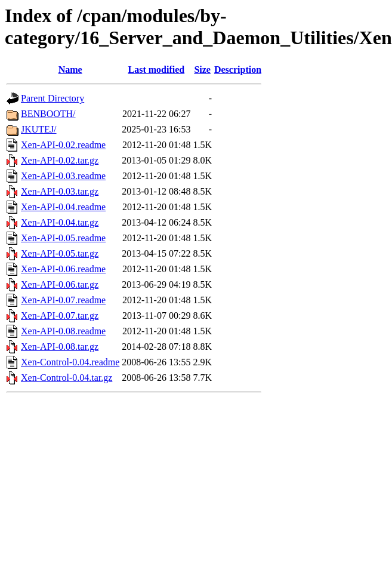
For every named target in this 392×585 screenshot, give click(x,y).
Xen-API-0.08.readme (63, 331)
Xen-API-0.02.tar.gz (60, 160)
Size (202, 70)
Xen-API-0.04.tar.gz (60, 222)
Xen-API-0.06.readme (63, 269)
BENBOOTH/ (48, 114)
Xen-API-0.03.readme (63, 176)
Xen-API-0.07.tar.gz (60, 315)
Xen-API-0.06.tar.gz (60, 284)
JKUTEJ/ (39, 129)
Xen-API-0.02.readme (63, 145)
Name (70, 70)
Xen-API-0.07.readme (63, 300)
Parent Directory (53, 98)
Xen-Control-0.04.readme (70, 362)
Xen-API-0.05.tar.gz (60, 253)
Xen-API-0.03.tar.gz (60, 191)
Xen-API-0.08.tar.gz (60, 347)
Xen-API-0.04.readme (63, 207)
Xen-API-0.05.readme (63, 238)
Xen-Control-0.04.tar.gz (67, 378)
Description (238, 70)
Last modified (157, 70)
